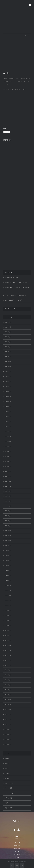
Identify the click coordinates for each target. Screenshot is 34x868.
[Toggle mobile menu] (30, 5)
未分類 (6, 803)
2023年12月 (8, 397)
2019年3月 (8, 630)
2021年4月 (8, 511)
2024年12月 (8, 362)
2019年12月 (8, 586)
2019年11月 (8, 590)
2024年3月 (8, 392)
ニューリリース (9, 783)
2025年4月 (8, 347)
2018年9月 (8, 660)
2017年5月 (8, 735)
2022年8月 (8, 451)
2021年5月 (8, 506)
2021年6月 (8, 501)
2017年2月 (8, 740)
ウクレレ (7, 773)
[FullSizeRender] (17, 56)
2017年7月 (8, 725)
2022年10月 (8, 441)
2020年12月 (8, 531)
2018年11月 (8, 650)
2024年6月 (8, 387)
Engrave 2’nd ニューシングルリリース (16, 282)
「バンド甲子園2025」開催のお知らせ (16, 295)
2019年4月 (8, 625)
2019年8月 (8, 605)
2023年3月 (8, 421)
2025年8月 (8, 337)
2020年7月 (8, 556)
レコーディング (9, 793)
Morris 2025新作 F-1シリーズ (13, 300)
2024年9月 (8, 372)
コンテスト (8, 778)
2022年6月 (8, 456)
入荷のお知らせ (9, 798)
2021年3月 (8, 516)
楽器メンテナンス (10, 808)
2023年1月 (8, 431)
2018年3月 (8, 690)
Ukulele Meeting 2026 (11, 277)
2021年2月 (8, 521)
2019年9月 (8, 600)
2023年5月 (8, 411)
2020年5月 (8, 566)
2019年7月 (8, 610)
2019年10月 (8, 595)
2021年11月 (8, 486)
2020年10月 (8, 541)
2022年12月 (8, 436)
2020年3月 (8, 576)
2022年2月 (8, 471)
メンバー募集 (8, 788)
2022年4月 (8, 466)
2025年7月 (8, 342)
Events (7, 763)
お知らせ (7, 768)
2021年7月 (8, 496)
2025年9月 (8, 332)
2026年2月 (8, 322)
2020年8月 (8, 551)
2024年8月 (8, 377)
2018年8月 (8, 665)
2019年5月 (8, 620)
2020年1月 (8, 581)
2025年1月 (8, 357)
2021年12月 (8, 481)
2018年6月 (8, 675)
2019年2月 (8, 635)
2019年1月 (8, 640)
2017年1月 (8, 745)
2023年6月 (8, 407)
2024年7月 (8, 382)
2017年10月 (8, 710)
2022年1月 (8, 476)
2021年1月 (8, 526)
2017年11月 (8, 705)
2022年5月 (8, 461)
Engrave (7, 758)
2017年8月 (8, 720)
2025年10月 (8, 327)
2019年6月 (8, 615)
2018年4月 (8, 685)
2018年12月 (8, 645)
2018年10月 (8, 655)
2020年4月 (8, 571)
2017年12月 (8, 700)
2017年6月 (8, 730)
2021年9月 (8, 491)
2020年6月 (8, 561)
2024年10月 (8, 367)
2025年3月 (8, 352)
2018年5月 (8, 680)
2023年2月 (8, 426)
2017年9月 (8, 715)
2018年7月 (8, 670)
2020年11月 (8, 536)
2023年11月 (8, 402)
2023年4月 (8, 416)
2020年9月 (8, 546)
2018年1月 (8, 695)
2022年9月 (8, 446)
